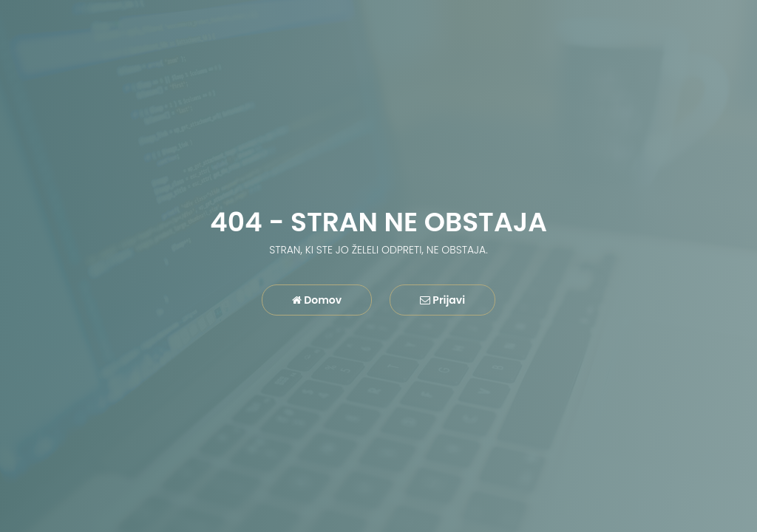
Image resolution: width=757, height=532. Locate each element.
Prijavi (442, 300)
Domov (317, 300)
